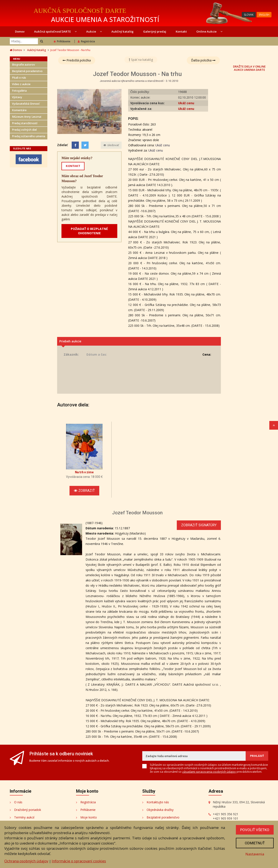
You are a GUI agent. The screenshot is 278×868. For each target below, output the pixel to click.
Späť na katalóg (141, 60)
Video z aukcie (21, 84)
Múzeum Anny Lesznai (27, 117)
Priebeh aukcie (70, 341)
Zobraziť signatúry (199, 525)
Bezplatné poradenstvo (27, 71)
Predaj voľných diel (24, 130)
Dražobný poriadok (28, 810)
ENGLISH (264, 15)
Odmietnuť (255, 843)
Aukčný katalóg (122, 31)
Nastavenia (255, 854)
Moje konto (89, 817)
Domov (20, 31)
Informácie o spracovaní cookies (79, 861)
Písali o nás (19, 78)
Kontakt (181, 31)
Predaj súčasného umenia (29, 136)
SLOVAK (249, 15)
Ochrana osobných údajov (26, 861)
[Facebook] (75, 145)
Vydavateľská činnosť (26, 104)
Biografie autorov (23, 65)
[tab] (139, 341)
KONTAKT (73, 166)
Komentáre (19, 110)
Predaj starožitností (25, 123)
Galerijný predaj (155, 31)
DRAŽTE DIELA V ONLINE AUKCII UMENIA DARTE (249, 68)
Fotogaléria (19, 91)
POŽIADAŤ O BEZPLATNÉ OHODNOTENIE (89, 231)
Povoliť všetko (255, 830)
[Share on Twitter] (85, 145)
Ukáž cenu (186, 103)
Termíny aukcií (24, 817)
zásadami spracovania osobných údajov (209, 772)
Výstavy (17, 97)
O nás (18, 802)
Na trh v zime (84, 472)
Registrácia (86, 41)
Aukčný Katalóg (37, 50)
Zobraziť (84, 491)
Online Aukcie (209, 31)
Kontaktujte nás (158, 802)
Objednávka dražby (160, 810)
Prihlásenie (62, 41)
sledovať (111, 145)
